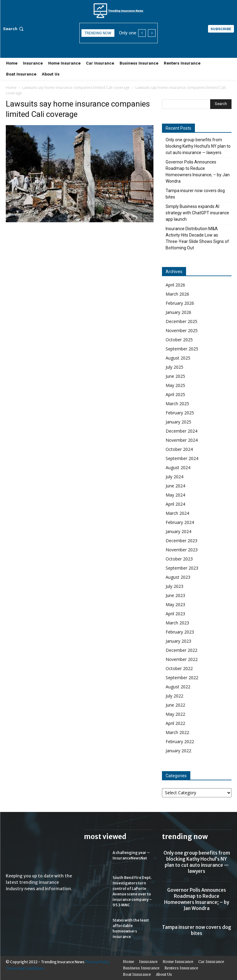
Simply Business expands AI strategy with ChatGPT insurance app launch (197, 213)
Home (11, 88)
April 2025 (175, 394)
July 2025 (174, 367)
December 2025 (181, 321)
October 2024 (179, 449)
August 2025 (178, 358)
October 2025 (179, 340)
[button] (14, 29)
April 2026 (175, 285)
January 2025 (178, 422)
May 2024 (175, 495)
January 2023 (178, 641)
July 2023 (174, 586)
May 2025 (175, 385)
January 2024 (178, 531)
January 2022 (178, 751)
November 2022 (182, 659)
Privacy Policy (97, 962)
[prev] (142, 33)
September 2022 (182, 678)
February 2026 (180, 303)
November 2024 (182, 440)
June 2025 (175, 376)
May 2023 (175, 604)
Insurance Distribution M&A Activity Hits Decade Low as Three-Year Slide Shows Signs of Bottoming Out (197, 238)
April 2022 (175, 723)
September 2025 (182, 349)
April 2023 (175, 614)
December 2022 (181, 650)
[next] (152, 33)
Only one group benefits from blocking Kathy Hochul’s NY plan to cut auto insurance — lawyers (198, 146)
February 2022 (180, 741)
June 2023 (175, 595)
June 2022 (175, 705)
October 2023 (179, 559)
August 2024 (178, 467)
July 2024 (174, 477)
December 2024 (181, 431)
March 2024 (177, 513)
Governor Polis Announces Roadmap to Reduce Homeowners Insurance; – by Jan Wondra (198, 172)
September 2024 (182, 458)
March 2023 (177, 623)
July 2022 (174, 696)
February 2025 (180, 413)
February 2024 (180, 522)
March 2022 (177, 732)
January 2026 (178, 312)
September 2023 (182, 568)
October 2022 (179, 668)
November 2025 (182, 330)
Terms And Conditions (25, 968)
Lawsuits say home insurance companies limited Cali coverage (76, 88)
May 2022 (175, 714)
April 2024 (175, 504)
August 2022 (178, 687)
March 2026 (177, 294)
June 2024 (175, 486)
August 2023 (178, 577)
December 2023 (181, 541)
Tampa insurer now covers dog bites (195, 194)
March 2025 (177, 404)
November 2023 (182, 550)
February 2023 (180, 632)
